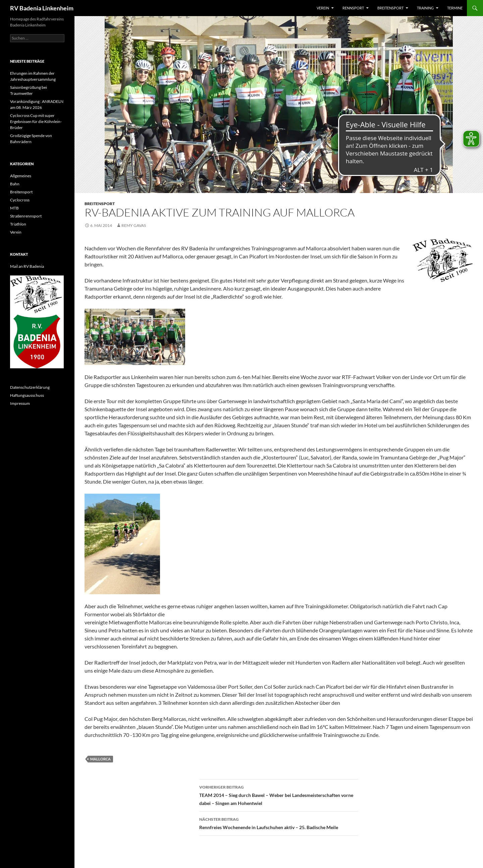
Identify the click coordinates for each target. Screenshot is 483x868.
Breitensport (390, 8)
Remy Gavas (134, 225)
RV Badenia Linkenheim (42, 8)
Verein (323, 8)
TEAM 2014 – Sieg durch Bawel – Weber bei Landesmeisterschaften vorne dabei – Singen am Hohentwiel (279, 795)
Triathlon (18, 224)
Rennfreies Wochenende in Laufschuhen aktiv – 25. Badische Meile (279, 823)
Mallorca (100, 759)
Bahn (15, 184)
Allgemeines (21, 176)
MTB (14, 208)
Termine (455, 8)
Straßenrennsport (26, 216)
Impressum (20, 403)
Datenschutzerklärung (30, 387)
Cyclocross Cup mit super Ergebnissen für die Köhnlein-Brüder (36, 121)
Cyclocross (20, 200)
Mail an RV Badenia (27, 266)
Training (425, 8)
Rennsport (353, 8)
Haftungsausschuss (27, 395)
